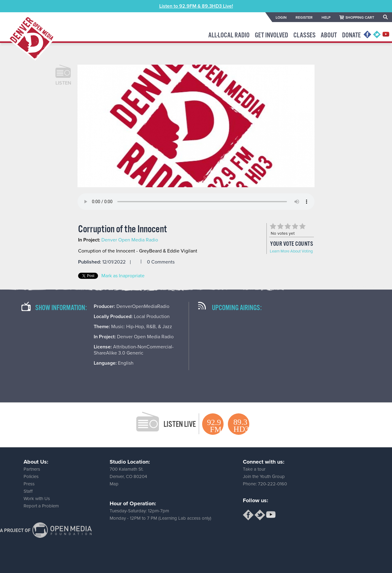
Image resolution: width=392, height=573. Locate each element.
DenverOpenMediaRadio (143, 306)
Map (114, 484)
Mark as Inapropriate (123, 276)
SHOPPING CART (360, 17)
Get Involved (271, 35)
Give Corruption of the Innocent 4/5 (295, 226)
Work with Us (37, 499)
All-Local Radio (229, 35)
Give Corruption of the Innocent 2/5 (280, 226)
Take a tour (254, 469)
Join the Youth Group (264, 476)
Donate (351, 35)
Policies (31, 476)
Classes (304, 35)
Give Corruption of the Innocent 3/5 (288, 226)
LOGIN (281, 17)
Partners (32, 469)
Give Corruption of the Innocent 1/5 (273, 226)
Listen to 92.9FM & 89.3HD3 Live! (196, 6)
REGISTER (304, 17)
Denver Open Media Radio (130, 240)
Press (29, 484)
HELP (326, 17)
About (329, 35)
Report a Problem (41, 506)
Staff (28, 491)
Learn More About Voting (291, 251)
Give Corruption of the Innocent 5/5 (302, 226)
